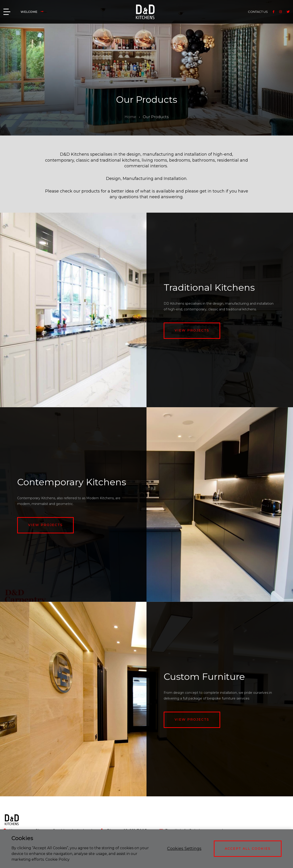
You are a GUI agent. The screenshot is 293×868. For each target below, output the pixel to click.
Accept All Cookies (248, 849)
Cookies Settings (184, 849)
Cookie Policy (57, 859)
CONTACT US (258, 12)
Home (130, 117)
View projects (192, 330)
